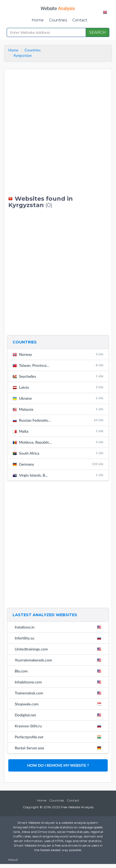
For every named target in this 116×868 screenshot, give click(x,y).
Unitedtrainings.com (59, 649)
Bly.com (59, 671)
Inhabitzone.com (59, 682)
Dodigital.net (59, 715)
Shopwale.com (59, 704)
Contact (80, 20)
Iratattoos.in (59, 627)
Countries (58, 20)
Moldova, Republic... (58, 442)
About (13, 860)
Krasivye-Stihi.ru (59, 726)
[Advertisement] (58, 132)
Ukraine (58, 398)
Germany (58, 464)
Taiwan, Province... (58, 365)
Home (38, 20)
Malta (58, 431)
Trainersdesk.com (59, 693)
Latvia (58, 387)
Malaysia (58, 409)
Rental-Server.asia (59, 748)
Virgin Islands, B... (58, 475)
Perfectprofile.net (59, 737)
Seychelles (58, 376)
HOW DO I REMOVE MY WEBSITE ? (58, 765)
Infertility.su (59, 638)
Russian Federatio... (58, 420)
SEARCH (98, 32)
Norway (58, 354)
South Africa (58, 453)
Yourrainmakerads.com (59, 660)
